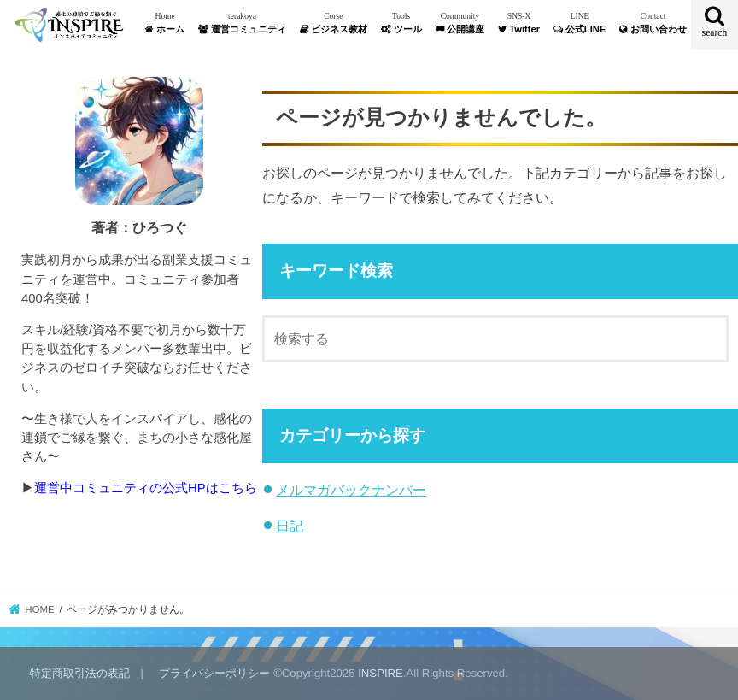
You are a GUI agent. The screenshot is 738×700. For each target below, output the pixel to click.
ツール (401, 23)
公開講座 (460, 23)
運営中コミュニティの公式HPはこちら (146, 488)
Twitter (519, 23)
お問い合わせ (653, 23)
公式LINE (580, 23)
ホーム (165, 23)
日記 (290, 526)
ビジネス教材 (334, 23)
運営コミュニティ (242, 23)
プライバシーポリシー (214, 673)
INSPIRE (381, 673)
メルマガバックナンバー (351, 490)
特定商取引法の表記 (80, 673)
